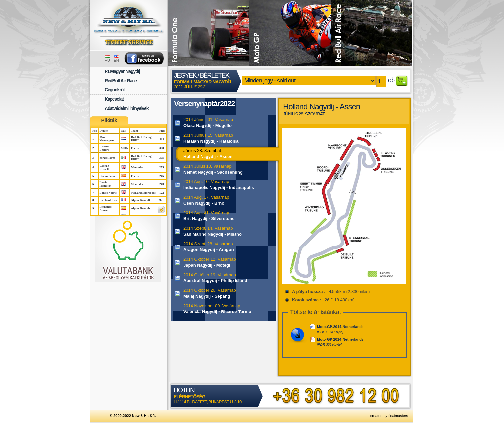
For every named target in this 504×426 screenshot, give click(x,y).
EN (116, 59)
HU (107, 59)
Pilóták (109, 120)
